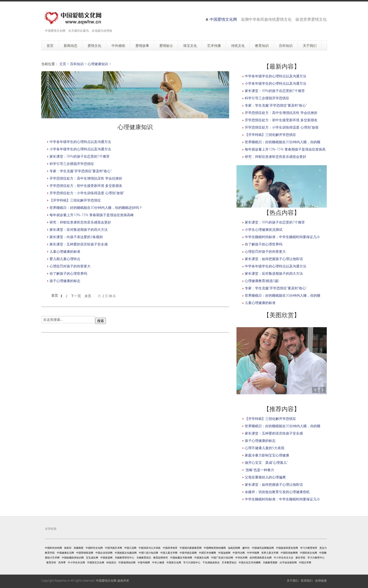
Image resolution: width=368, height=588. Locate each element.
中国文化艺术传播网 (250, 562)
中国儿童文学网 (169, 553)
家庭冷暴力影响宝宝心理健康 (267, 455)
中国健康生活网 (65, 553)
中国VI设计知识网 (148, 553)
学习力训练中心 (192, 562)
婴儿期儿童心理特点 (65, 259)
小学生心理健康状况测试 (264, 229)
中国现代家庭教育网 (191, 548)
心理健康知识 (98, 64)
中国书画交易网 (188, 553)
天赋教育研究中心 (124, 558)
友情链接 (321, 581)
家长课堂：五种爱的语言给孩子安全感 (79, 244)
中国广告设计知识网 (222, 558)
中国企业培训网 (104, 553)
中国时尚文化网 (94, 548)
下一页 (76, 296)
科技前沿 (111, 562)
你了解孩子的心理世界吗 (68, 273)
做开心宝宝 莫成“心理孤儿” (266, 462)
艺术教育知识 (229, 562)
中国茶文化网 (174, 562)
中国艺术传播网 (207, 553)
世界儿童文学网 (270, 553)
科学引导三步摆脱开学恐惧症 (72, 164)
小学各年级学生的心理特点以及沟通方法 (80, 149)
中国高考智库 (170, 548)
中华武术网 (241, 558)
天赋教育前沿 (144, 558)
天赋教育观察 (270, 562)
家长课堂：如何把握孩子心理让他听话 (274, 259)
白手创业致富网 (288, 562)
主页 (63, 64)
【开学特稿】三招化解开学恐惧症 (75, 200)
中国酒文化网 (202, 558)
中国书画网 (144, 562)
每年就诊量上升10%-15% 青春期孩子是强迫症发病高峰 (92, 215)
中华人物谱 (158, 562)
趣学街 (246, 548)
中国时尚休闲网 (53, 548)
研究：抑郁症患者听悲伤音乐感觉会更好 (80, 222)
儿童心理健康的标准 (65, 251)
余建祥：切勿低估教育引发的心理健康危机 (277, 492)
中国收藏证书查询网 (181, 558)
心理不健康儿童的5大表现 (265, 448)
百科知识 (77, 64)
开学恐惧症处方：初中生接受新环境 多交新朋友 (86, 186)
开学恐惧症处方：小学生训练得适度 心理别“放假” (87, 193)
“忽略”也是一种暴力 (259, 470)
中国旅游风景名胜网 (287, 548)
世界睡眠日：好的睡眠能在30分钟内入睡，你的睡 (283, 142)
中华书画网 (253, 553)
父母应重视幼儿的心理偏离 (265, 477)
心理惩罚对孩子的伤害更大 (70, 266)
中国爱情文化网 (223, 19)
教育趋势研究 (161, 558)
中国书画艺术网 (113, 548)
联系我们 (307, 581)
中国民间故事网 (289, 553)
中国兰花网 (130, 548)
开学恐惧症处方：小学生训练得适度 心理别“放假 (282, 127)
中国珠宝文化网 (96, 562)
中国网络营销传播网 (215, 548)
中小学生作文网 (76, 562)
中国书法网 (239, 553)
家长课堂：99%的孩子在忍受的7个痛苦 (80, 156)
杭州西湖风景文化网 (261, 558)
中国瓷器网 (106, 558)
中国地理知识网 (127, 562)
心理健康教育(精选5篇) (262, 281)
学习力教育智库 (309, 548)
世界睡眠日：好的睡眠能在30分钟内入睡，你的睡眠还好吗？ (96, 208)
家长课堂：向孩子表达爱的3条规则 (76, 237)
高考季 (62, 562)
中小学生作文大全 (284, 558)
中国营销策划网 (85, 553)
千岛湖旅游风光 (211, 562)
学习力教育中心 (316, 558)
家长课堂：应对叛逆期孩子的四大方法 (79, 229)
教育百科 (51, 562)
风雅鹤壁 (79, 548)
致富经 (68, 548)
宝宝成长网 (92, 558)
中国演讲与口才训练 (150, 548)
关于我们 (293, 581)
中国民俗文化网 (308, 553)
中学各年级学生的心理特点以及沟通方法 (80, 142)
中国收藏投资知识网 (73, 558)
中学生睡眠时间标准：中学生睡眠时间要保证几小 (282, 237)
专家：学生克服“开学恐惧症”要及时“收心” (81, 171)
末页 (88, 296)
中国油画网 (224, 553)
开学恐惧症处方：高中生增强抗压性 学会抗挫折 (86, 178)
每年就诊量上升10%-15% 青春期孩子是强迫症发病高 (285, 149)
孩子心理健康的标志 (65, 281)
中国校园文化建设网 (126, 553)
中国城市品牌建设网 (263, 548)
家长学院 (300, 558)
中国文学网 (305, 562)
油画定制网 (234, 548)
